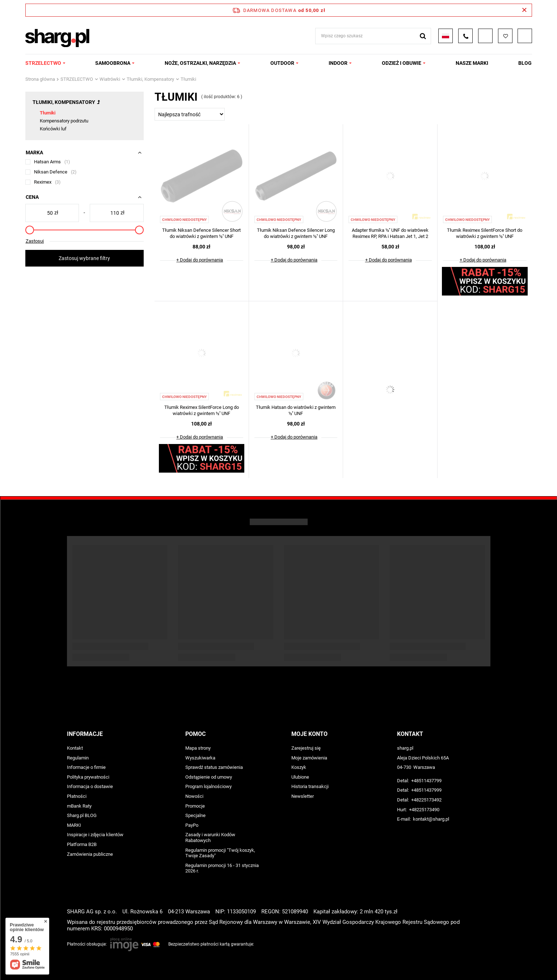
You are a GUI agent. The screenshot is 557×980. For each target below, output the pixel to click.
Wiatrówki (110, 79)
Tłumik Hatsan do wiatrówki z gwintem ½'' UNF (296, 410)
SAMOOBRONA (113, 63)
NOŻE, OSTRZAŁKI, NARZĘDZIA (200, 63)
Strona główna (40, 79)
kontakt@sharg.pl (431, 819)
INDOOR (338, 63)
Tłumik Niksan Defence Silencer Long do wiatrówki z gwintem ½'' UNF (296, 233)
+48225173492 (426, 800)
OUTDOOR (282, 63)
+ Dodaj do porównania (200, 260)
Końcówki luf (53, 129)
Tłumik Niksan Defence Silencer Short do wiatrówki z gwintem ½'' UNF (201, 233)
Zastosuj (35, 241)
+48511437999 (426, 790)
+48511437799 (426, 781)
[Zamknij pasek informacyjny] (524, 10)
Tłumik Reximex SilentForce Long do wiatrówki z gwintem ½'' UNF (202, 410)
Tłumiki (48, 113)
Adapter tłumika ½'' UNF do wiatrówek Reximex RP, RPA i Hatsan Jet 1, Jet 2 (390, 233)
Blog (525, 63)
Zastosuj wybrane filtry (84, 258)
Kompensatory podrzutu (64, 121)
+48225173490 (424, 810)
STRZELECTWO (43, 63)
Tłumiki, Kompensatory (150, 79)
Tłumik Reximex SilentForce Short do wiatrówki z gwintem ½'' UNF (485, 233)
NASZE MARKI (472, 63)
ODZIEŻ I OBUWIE (402, 63)
